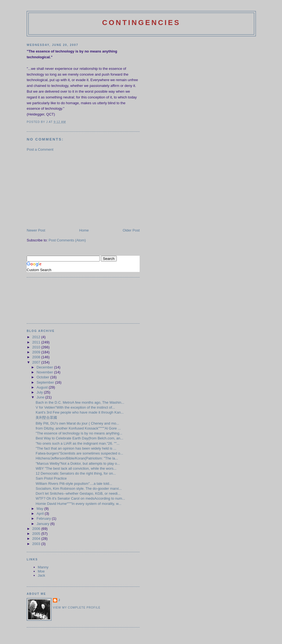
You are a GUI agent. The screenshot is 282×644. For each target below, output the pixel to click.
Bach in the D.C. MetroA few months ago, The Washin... (80, 402)
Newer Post (36, 230)
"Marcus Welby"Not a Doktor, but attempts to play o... (78, 463)
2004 (37, 539)
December (45, 367)
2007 (37, 362)
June (41, 397)
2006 (37, 529)
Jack (41, 575)
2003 (37, 544)
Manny (43, 567)
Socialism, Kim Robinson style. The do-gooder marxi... (79, 488)
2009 (37, 352)
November (45, 372)
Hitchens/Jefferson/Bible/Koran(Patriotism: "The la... (77, 458)
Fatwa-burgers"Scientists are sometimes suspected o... (79, 453)
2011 (37, 342)
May (40, 509)
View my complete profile (77, 608)
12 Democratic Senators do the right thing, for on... (76, 473)
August (43, 387)
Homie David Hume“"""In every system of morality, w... (78, 504)
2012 (37, 337)
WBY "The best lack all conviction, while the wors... (76, 468)
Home (84, 230)
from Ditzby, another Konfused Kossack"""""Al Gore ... (78, 428)
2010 (37, 347)
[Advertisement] (68, 189)
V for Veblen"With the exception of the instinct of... (75, 407)
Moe (41, 571)
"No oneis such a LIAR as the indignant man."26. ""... (78, 443)
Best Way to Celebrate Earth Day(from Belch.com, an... (79, 438)
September (46, 382)
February (44, 518)
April (41, 514)
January (44, 524)
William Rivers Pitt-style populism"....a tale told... (74, 484)
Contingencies (141, 23)
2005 (37, 534)
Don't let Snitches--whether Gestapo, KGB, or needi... (78, 493)
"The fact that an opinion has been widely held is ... (76, 448)
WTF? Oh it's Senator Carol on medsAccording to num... (80, 498)
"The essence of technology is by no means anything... (79, 433)
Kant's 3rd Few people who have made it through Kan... (80, 412)
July (40, 392)
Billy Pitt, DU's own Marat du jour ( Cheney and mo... (77, 423)
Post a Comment (40, 149)
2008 (37, 357)
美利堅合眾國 (46, 418)
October (44, 377)
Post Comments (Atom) (67, 240)
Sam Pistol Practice (51, 478)
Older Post (131, 230)
